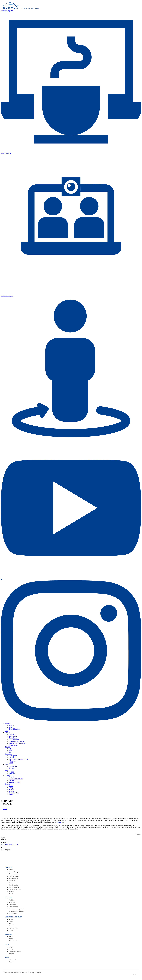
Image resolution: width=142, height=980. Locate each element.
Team (6, 731)
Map (10, 750)
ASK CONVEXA (14, 782)
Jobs (6, 770)
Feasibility (12, 734)
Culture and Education (15, 889)
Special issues (13, 745)
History (11, 727)
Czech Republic (14, 793)
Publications (13, 761)
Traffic (11, 883)
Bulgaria (11, 789)
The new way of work (16, 779)
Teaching (12, 757)
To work (7, 775)
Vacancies (12, 773)
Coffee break (13, 766)
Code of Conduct (14, 729)
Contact (7, 784)
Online (11, 930)
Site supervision (14, 740)
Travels (11, 763)
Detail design (13, 738)
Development (13, 756)
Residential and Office (15, 887)
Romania (12, 791)
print (5, 809)
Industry (11, 870)
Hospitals (11, 892)
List (10, 752)
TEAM (7, 945)
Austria (11, 786)
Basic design (13, 736)
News (7, 765)
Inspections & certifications (17, 743)
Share (138, 834)
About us (8, 724)
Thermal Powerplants (15, 872)
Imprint (39, 972)
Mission (11, 725)
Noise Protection (13, 885)
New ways (12, 768)
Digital (11, 894)
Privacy (32, 972)
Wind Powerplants (14, 876)
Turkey (11, 788)
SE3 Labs (16, 845)
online (11, 795)
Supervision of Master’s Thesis (18, 759)
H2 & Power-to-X (14, 878)
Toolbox (11, 780)
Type (10, 749)
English (136, 974)
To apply (11, 772)
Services (7, 733)
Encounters (8, 754)
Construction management (17, 741)
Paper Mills (12, 881)
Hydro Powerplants (14, 874)
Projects (7, 747)
